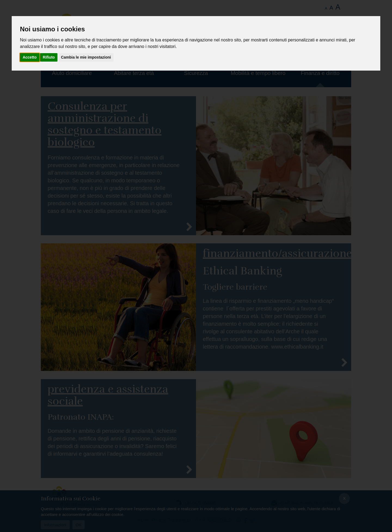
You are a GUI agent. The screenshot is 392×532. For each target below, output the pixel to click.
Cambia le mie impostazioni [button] (86, 57)
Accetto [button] (30, 57)
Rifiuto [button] (49, 57)
